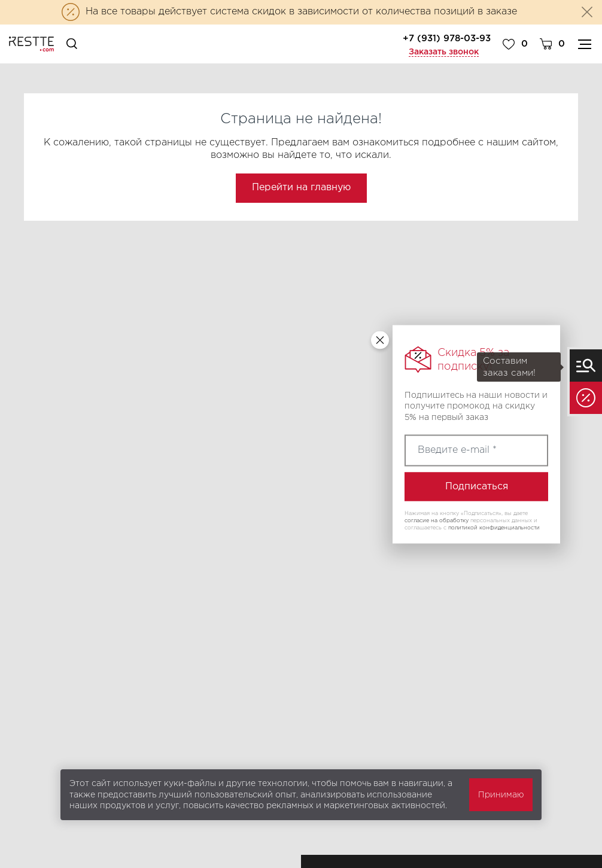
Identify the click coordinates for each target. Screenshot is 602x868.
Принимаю (501, 795)
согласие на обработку (437, 520)
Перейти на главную (301, 188)
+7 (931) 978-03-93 (447, 39)
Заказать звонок (444, 52)
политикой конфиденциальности (494, 527)
